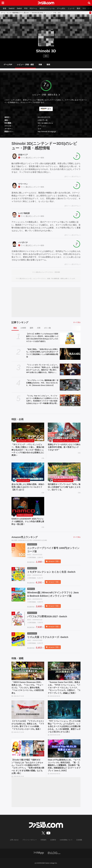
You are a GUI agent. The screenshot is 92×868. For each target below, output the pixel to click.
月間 (39, 328)
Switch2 (12, 8)
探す (49, 109)
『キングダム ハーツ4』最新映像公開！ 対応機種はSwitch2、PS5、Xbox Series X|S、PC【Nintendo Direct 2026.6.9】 (42, 383)
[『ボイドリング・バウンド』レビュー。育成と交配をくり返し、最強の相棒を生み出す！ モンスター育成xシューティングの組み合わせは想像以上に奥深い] (28, 432)
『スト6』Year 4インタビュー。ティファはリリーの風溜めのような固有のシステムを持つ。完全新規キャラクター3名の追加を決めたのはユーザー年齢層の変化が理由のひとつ (42, 400)
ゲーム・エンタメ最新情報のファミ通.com (15, 13)
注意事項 (53, 840)
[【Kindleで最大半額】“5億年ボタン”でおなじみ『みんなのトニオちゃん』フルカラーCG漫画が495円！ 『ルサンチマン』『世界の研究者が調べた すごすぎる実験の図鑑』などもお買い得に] (28, 748)
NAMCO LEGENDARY (25, 515)
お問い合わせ (14, 840)
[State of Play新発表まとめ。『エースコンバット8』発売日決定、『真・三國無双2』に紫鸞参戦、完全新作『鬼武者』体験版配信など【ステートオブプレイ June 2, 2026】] (64, 748)
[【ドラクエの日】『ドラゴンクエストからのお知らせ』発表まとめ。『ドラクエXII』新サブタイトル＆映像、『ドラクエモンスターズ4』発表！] (28, 710)
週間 (31, 328)
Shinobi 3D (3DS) (37, 13)
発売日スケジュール (47, 8)
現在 (15, 328)
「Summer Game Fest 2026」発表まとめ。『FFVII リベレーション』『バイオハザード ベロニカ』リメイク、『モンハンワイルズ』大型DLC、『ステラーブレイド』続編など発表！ (64, 688)
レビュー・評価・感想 (25, 65)
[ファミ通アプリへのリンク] (39, 853)
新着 (5, 8)
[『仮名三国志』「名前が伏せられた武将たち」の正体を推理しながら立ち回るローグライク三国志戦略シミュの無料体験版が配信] (70, 354)
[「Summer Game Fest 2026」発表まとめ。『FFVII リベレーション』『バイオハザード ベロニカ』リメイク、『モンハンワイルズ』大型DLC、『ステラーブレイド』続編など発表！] (64, 671)
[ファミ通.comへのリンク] (46, 3)
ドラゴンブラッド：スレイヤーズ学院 (66, 441)
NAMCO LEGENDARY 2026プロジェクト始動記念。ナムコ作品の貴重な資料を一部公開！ (28, 522)
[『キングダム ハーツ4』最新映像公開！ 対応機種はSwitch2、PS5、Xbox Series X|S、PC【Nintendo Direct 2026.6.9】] (70, 385)
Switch (19, 8)
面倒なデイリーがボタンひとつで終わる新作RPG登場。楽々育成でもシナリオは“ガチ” (64, 447)
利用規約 (43, 840)
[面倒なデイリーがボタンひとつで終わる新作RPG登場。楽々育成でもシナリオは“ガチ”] (64, 432)
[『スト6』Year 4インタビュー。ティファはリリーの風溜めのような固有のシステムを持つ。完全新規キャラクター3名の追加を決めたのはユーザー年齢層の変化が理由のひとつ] (70, 400)
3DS (46, 56)
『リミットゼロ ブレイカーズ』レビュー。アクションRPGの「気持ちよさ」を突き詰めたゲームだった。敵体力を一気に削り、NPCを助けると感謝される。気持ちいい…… (42, 369)
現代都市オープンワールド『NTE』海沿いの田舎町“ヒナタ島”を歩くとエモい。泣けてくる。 (64, 487)
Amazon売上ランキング (25, 537)
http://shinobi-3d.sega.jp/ (47, 132)
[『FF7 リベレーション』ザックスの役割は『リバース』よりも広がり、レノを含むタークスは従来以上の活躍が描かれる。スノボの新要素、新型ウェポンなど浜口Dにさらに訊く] (64, 710)
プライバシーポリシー (30, 840)
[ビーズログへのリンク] (54, 853)
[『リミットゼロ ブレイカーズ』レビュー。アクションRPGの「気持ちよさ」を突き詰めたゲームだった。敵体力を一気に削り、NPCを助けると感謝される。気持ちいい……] (70, 369)
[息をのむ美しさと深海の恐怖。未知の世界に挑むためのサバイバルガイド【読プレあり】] (28, 472)
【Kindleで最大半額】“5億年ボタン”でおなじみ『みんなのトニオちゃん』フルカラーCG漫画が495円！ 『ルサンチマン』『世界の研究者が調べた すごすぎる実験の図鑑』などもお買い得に (28, 767)
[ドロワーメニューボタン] (3, 3)
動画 (79, 8)
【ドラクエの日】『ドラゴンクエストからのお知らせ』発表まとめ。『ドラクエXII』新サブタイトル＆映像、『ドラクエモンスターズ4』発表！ (28, 725)
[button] (46, 135)
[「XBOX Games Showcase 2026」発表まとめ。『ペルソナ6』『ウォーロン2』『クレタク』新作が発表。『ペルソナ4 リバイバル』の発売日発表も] (28, 671)
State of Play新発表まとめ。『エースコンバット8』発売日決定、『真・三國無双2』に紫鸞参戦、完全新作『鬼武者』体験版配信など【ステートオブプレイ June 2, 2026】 (64, 765)
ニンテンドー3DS (37, 158)
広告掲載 (79, 840)
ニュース (71, 8)
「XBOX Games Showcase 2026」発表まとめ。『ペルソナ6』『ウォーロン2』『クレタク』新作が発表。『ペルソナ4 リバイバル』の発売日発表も (28, 688)
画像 (40, 65)
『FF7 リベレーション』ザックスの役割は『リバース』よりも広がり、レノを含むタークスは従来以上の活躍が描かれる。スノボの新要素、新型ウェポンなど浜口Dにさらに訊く (64, 726)
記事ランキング (20, 322)
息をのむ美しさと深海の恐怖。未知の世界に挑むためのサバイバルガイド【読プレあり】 (28, 487)
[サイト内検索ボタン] (89, 3)
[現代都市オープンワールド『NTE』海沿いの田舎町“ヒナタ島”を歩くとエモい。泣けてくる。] (64, 472)
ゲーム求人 (61, 8)
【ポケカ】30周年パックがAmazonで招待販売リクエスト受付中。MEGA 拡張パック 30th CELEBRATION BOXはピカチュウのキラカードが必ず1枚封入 (42, 338)
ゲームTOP (8, 65)
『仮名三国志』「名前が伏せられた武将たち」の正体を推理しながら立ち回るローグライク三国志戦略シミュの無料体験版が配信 (42, 353)
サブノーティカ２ (23, 481)
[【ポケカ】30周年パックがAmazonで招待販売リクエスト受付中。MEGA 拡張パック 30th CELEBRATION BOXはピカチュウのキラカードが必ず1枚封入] (70, 338)
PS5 (26, 8)
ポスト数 (47, 328)
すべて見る (77, 322)
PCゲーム (33, 8)
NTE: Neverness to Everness (63, 481)
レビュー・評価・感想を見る (45, 95)
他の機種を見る (46, 123)
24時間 (23, 328)
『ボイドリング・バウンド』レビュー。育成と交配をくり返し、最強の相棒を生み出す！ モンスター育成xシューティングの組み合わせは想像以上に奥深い (28, 450)
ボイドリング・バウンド (25, 441)
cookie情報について (66, 840)
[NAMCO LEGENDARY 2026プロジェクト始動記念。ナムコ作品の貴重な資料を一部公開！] (28, 506)
